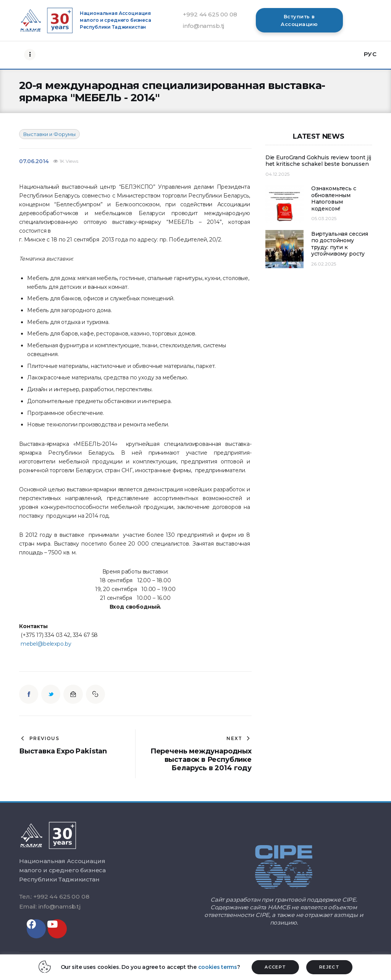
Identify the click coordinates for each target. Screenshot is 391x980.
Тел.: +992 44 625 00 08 (54, 897)
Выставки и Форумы (49, 134)
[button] (299, 20)
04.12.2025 (277, 174)
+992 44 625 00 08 (210, 14)
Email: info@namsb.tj (50, 906)
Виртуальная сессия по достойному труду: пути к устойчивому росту (340, 244)
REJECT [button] (329, 967)
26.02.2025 (324, 264)
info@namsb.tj (204, 26)
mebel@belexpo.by (46, 644)
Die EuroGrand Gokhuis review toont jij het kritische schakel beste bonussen (318, 161)
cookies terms (218, 967)
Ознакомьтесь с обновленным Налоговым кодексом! (334, 199)
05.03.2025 (324, 218)
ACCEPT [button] (275, 967)
